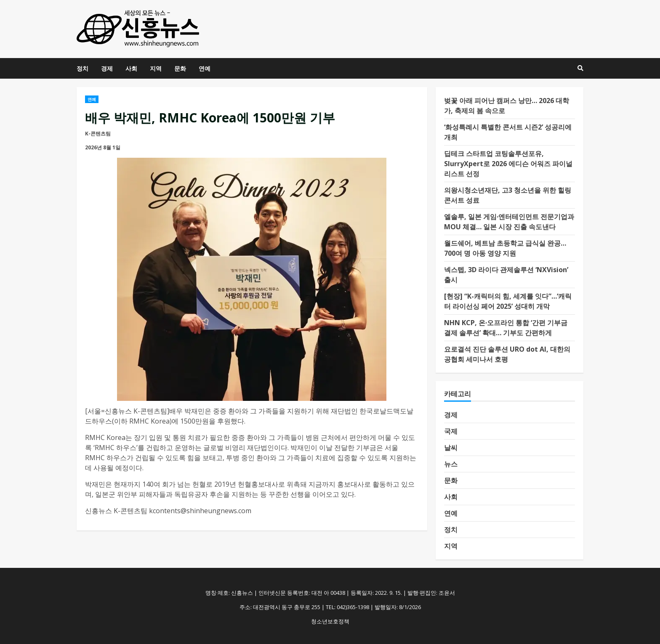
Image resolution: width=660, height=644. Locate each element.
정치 (82, 68)
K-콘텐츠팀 (98, 134)
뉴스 (451, 464)
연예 (205, 68)
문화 (180, 68)
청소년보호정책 (330, 621)
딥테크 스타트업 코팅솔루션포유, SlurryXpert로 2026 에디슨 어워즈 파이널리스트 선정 (508, 164)
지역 (156, 68)
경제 (107, 68)
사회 (131, 68)
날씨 (451, 448)
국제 (451, 431)
